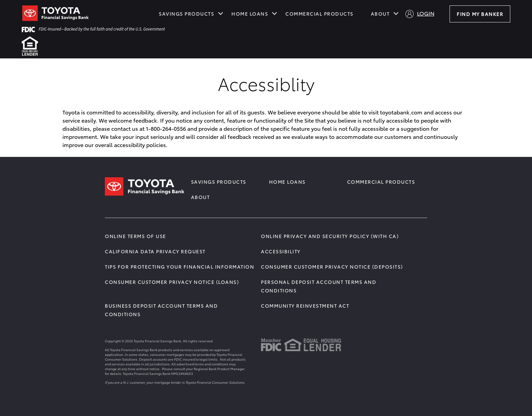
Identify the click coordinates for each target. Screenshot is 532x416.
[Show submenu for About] (396, 13)
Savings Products (186, 14)
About (380, 14)
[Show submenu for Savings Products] (221, 13)
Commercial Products (319, 14)
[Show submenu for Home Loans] (274, 13)
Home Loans (250, 14)
